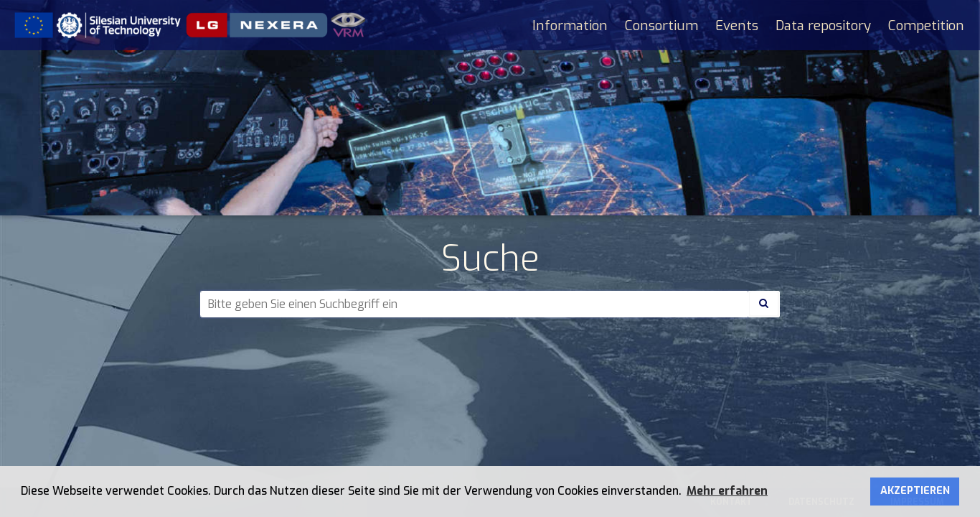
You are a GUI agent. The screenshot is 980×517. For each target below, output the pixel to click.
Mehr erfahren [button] (727, 491)
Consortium (661, 25)
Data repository (823, 25)
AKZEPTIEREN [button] (915, 491)
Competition (926, 25)
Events (737, 25)
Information (570, 25)
